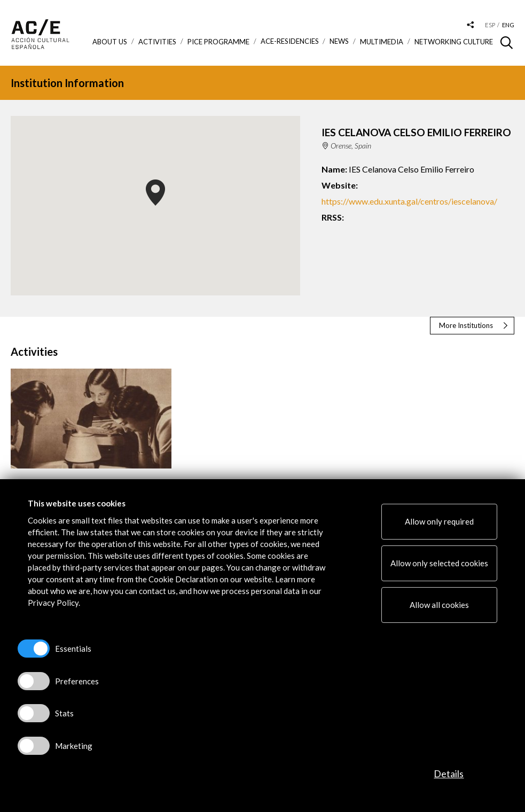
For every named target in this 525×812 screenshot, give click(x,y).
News (339, 41)
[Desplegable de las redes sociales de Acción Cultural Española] (471, 25)
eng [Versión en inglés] (508, 25)
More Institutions (466, 325)
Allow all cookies (439, 605)
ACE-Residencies (290, 41)
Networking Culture (454, 42)
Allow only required (439, 521)
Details (449, 774)
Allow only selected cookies (439, 563)
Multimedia (382, 42)
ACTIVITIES (157, 42)
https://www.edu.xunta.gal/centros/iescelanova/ (409, 201)
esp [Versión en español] (490, 25)
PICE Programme (218, 42)
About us (110, 42)
